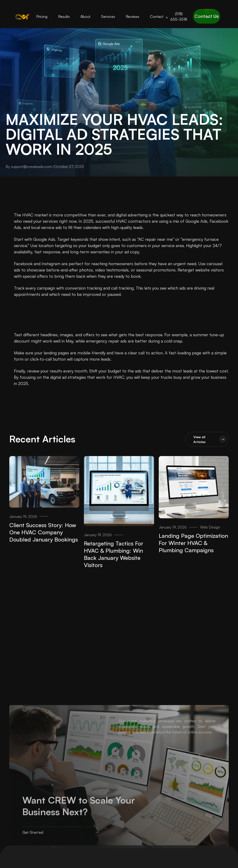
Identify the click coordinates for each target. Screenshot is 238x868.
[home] (22, 16)
